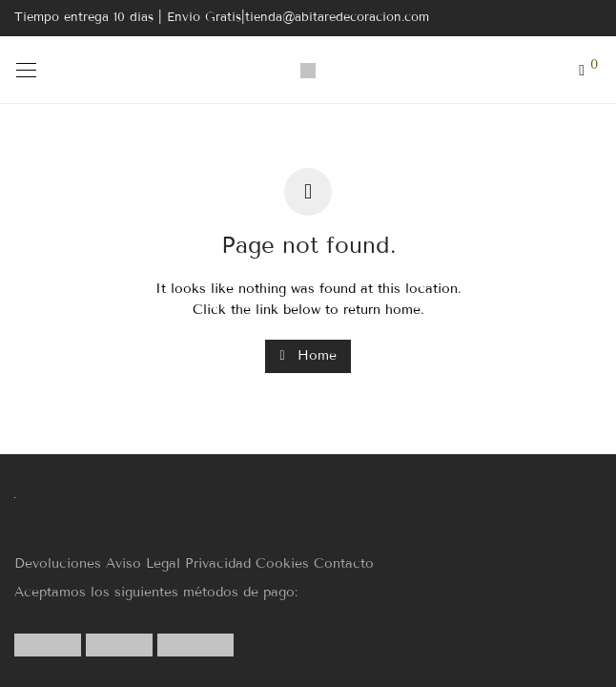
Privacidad (218, 563)
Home (308, 355)
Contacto (344, 563)
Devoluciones (58, 563)
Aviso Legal (143, 563)
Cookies (282, 563)
